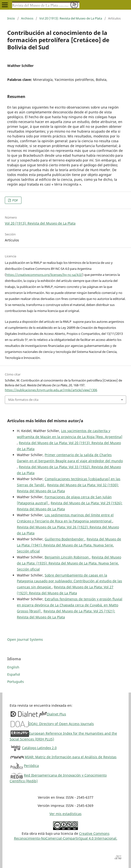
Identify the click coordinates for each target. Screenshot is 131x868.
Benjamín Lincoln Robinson (67, 557)
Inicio (11, 18)
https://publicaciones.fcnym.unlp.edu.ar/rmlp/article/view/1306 (51, 390)
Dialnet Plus (56, 714)
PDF (15, 200)
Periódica (31, 766)
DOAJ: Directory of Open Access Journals (61, 724)
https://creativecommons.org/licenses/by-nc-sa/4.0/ (44, 275)
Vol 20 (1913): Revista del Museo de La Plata (71, 18)
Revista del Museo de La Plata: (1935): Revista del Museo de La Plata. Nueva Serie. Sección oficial (69, 563)
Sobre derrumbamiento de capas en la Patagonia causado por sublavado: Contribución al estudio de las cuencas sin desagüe (69, 581)
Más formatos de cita (23, 400)
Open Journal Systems (25, 639)
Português (16, 682)
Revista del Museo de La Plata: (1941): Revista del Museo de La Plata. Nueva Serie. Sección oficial (69, 545)
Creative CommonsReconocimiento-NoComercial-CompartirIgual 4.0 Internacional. (66, 836)
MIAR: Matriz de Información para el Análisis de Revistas (71, 757)
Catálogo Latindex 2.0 (39, 748)
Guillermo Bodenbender (65, 539)
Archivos (27, 18)
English (13, 667)
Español (14, 674)
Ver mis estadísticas (65, 814)
